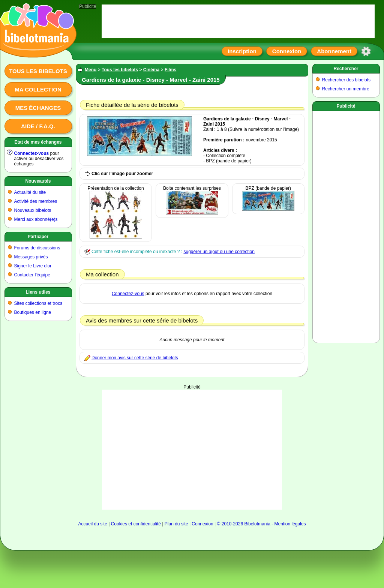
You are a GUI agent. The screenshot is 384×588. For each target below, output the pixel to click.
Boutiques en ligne (33, 312)
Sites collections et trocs (38, 303)
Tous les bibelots (38, 71)
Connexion (287, 51)
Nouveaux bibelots (33, 210)
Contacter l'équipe (32, 275)
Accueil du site (92, 524)
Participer (38, 237)
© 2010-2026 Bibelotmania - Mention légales (262, 524)
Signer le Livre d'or (33, 266)
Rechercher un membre (346, 89)
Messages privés (31, 257)
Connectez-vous (32, 153)
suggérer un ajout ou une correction (219, 252)
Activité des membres (36, 201)
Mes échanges (38, 108)
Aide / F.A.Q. (38, 126)
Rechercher (346, 69)
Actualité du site (30, 192)
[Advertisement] (192, 450)
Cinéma (151, 70)
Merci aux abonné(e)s (36, 219)
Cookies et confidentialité (136, 524)
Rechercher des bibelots (346, 80)
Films (170, 70)
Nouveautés (38, 181)
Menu (91, 70)
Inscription (242, 51)
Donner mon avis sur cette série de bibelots (135, 358)
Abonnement (334, 51)
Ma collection (38, 89)
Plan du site (176, 524)
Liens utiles (38, 292)
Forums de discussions (37, 248)
